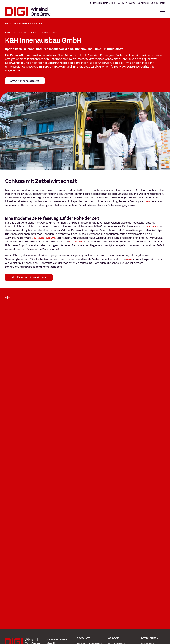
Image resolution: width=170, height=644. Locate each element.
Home (8, 24)
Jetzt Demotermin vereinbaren (29, 277)
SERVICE (113, 638)
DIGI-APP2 (152, 226)
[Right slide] (9, 297)
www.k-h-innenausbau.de (25, 81)
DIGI (147, 201)
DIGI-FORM (76, 242)
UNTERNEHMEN (149, 638)
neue (129, 259)
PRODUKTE (84, 638)
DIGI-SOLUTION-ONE (44, 238)
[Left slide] (6, 297)
